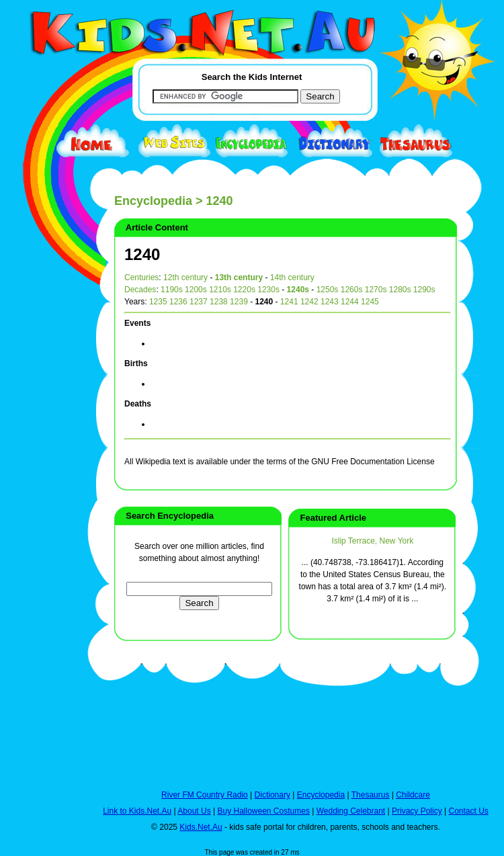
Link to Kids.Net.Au (137, 811)
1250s (328, 290)
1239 (239, 302)
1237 (199, 302)
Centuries (141, 277)
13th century (239, 277)
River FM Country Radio (205, 795)
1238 (219, 302)
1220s (244, 290)
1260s (352, 290)
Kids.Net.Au (201, 827)
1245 (370, 302)
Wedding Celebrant (351, 811)
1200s (196, 290)
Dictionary (272, 795)
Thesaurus (371, 795)
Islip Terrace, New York (372, 541)
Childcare (413, 795)
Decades (140, 290)
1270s (376, 290)
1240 (142, 254)
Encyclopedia (153, 201)
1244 (350, 302)
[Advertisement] (40, 492)
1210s (220, 290)
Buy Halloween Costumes (263, 811)
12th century (185, 277)
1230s (268, 290)
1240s (298, 290)
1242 (309, 302)
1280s (400, 290)
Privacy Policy (417, 811)
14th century (292, 277)
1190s (172, 290)
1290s (424, 290)
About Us (194, 811)
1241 (289, 302)
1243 (330, 302)
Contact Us (468, 811)
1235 (158, 302)
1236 (178, 302)
